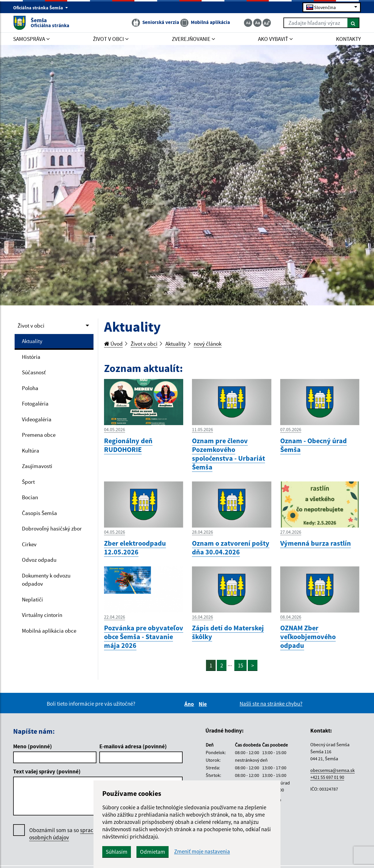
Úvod (113, 344)
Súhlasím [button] (117, 852)
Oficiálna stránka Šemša (41, 8)
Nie (204, 704)
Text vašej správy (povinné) (47, 771)
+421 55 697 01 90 (327, 777)
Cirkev (29, 544)
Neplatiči (32, 599)
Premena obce (39, 435)
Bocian (30, 497)
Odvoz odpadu (39, 560)
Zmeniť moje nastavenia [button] (202, 852)
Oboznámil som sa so (70, 834)
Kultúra (31, 450)
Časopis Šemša (39, 513)
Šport (28, 482)
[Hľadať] (353, 23)
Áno (190, 704)
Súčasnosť (34, 372)
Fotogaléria (35, 403)
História (31, 357)
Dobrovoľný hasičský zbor (52, 528)
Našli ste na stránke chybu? (271, 704)
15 (240, 665)
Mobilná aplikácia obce (49, 631)
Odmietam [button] (153, 852)
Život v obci (31, 326)
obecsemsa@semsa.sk (333, 770)
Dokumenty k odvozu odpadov (46, 580)
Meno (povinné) (33, 746)
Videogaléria (37, 419)
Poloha (30, 388)
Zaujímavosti (37, 466)
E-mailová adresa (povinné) (133, 746)
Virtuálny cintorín (42, 615)
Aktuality (32, 341)
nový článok (208, 344)
